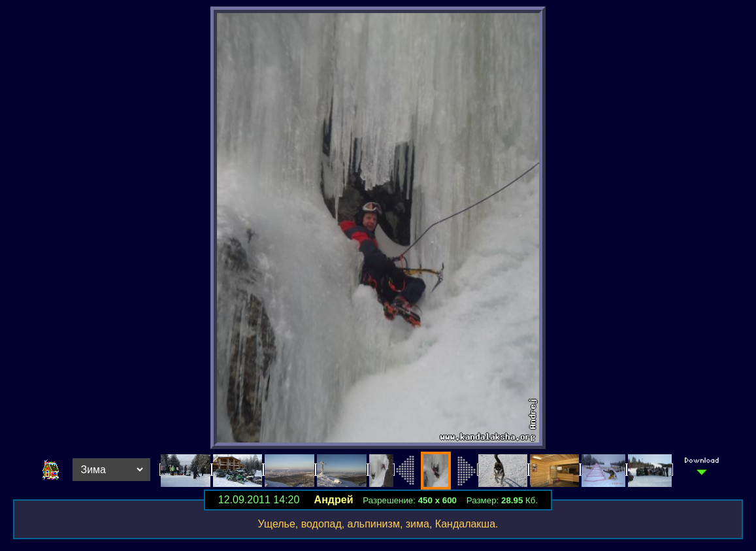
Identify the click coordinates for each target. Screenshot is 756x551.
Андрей (334, 500)
